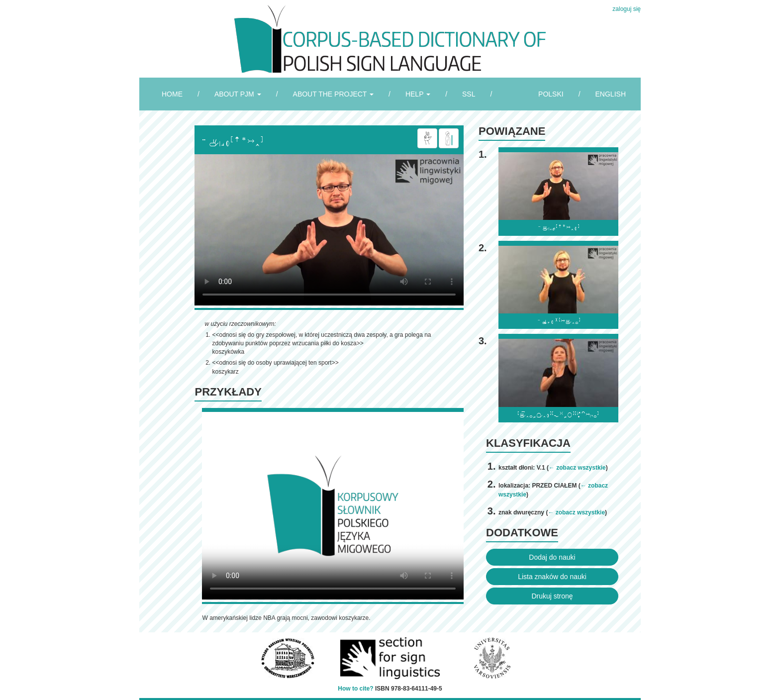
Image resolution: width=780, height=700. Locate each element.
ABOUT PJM (238, 94)
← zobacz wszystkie (577, 468)
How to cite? (355, 689)
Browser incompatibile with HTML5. (329, 230)
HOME (172, 94)
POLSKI (551, 94)
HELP (418, 94)
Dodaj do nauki (552, 557)
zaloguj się (627, 9)
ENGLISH (611, 94)
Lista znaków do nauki (552, 577)
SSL (469, 94)
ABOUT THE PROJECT (333, 94)
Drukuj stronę (552, 596)
